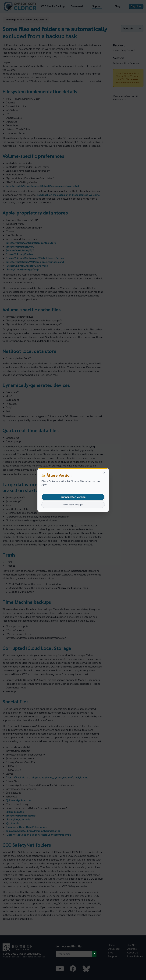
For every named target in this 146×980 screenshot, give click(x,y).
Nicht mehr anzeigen (73, 505)
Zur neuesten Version (73, 497)
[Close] (104, 473)
